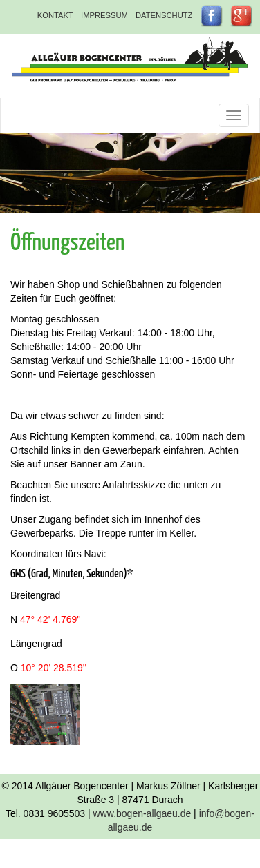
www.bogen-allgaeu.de (142, 813)
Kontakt (55, 15)
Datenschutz (164, 15)
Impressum (104, 15)
